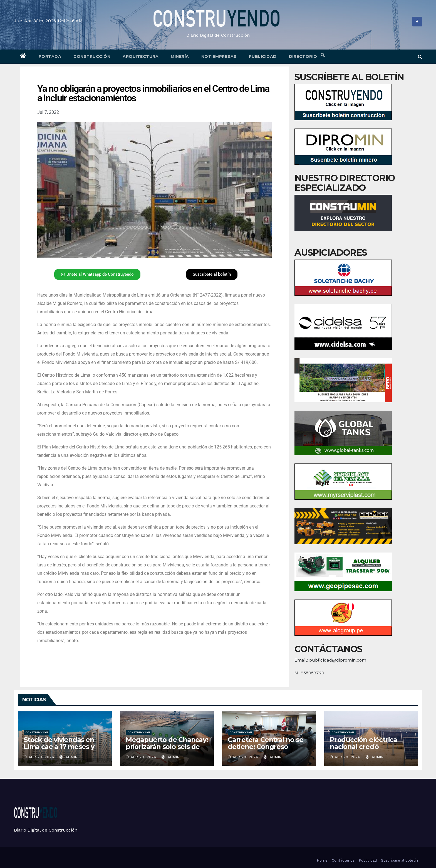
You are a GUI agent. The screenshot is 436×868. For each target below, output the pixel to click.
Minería (180, 56)
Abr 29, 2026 (41, 757)
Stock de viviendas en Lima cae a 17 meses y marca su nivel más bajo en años (63, 750)
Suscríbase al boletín (399, 860)
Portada (50, 56)
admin (69, 757)
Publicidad (263, 56)
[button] (420, 57)
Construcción (92, 56)
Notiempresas (219, 56)
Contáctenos (343, 860)
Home (322, 860)
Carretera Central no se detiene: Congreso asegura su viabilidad (265, 747)
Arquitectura (141, 56)
